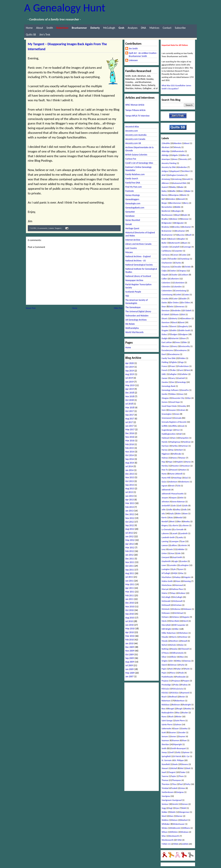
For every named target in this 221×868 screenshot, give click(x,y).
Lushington (184, 565)
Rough (180, 709)
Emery (174, 346)
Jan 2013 (129, 511)
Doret (182, 322)
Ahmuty (178, 147)
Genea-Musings (133, 195)
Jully (185, 510)
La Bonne (185, 525)
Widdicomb (175, 828)
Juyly (172, 514)
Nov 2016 (130, 437)
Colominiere (179, 283)
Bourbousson (167, 215)
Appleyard (175, 171)
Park (171, 669)
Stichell (174, 768)
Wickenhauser (179, 824)
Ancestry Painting (169, 163)
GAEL (164, 374)
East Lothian (167, 342)
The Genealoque (133, 307)
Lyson (181, 569)
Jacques (165, 498)
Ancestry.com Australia (136, 135)
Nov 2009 (130, 651)
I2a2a (164, 482)
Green (177, 414)
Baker (188, 191)
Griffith (165, 426)
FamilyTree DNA (133, 183)
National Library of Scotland (138, 276)
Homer (182, 458)
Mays (173, 593)
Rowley (188, 709)
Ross (164, 709)
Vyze (177, 808)
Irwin (172, 486)
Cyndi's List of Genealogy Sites (139, 163)
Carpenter (178, 251)
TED (127, 296)
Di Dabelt (187, 311)
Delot (171, 307)
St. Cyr (187, 756)
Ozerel (164, 665)
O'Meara (165, 653)
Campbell (175, 247)
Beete (184, 195)
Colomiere (166, 283)
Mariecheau (167, 585)
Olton (182, 657)
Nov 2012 (130, 518)
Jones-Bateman (178, 502)
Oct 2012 (129, 522)
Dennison (166, 311)
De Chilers (186, 303)
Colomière (166, 287)
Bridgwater (179, 223)
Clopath (165, 275)
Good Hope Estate (169, 406)
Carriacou (166, 255)
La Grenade (179, 529)
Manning (187, 581)
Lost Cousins (131, 248)
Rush (171, 717)
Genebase (130, 216)
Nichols (173, 645)
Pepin (164, 673)
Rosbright (187, 705)
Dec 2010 (130, 603)
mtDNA (185, 844)
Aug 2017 (130, 419)
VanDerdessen (168, 792)
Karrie (164, 518)
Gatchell (181, 378)
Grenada (178, 418)
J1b (179, 486)
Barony (165, 195)
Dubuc (164, 334)
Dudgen (174, 334)
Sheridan (165, 744)
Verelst (175, 804)
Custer (175, 299)
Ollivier (173, 657)
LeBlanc (174, 545)
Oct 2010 (129, 610)
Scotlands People (133, 292)
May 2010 (130, 629)
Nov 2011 (130, 562)
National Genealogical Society (139, 265)
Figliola (174, 362)
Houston (175, 466)
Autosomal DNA (179, 183)
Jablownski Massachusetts (173, 494)
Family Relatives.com (135, 174)
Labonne (165, 533)
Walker (165, 812)
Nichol (164, 645)
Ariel (164, 175)
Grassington (167, 414)
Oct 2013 (129, 481)
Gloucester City (178, 398)
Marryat (165, 589)
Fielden (182, 358)
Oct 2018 (129, 400)
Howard (174, 470)
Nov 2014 (130, 452)
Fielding (165, 362)
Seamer (173, 732)
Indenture (173, 482)
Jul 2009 (129, 665)
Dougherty (184, 326)
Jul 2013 (129, 492)
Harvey (165, 450)
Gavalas (165, 382)
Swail (164, 772)
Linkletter (181, 549)
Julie (186, 506)
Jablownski (166, 490)
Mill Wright (166, 629)
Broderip (165, 227)
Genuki (129, 224)
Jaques (174, 498)
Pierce (173, 673)
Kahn (179, 514)
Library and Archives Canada (138, 244)
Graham (182, 410)
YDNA (176, 844)
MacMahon (166, 577)
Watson (174, 820)
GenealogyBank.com (135, 208)
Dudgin (165, 338)
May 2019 (130, 385)
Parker (178, 669)
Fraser (173, 366)
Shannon (176, 740)
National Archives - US (136, 261)
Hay (172, 450)
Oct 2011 (129, 566)
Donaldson (186, 318)
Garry (173, 378)
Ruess (164, 717)
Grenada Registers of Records (174, 422)
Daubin (184, 299)
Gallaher (184, 374)
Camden (165, 247)
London (184, 561)
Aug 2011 (130, 573)
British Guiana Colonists (136, 155)
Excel (164, 354)
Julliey (178, 510)
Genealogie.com (133, 203)
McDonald (166, 601)
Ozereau (187, 661)
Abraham (165, 147)
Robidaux (165, 705)
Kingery (165, 525)
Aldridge (165, 155)
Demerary (180, 307)
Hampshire (184, 438)
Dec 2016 (130, 433)
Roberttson (180, 701)
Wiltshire (174, 832)
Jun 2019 (129, 382)
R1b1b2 (165, 693)
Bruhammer (167, 231)
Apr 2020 (130, 363)
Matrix (164, 593)
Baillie (173, 191)
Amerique (166, 159)
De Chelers (174, 303)
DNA (143, 28)
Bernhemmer (176, 203)
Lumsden (173, 565)
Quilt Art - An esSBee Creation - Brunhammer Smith (143, 55)
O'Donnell (185, 649)
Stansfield (166, 764)
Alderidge (166, 151)
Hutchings (177, 478)
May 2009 (130, 673)
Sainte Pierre (167, 725)
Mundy (165, 641)
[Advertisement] (139, 736)
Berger (164, 203)
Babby (173, 187)
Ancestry (184, 159)
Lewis (170, 549)
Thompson (177, 780)
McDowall (166, 605)
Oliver (164, 657)
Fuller (173, 370)
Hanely (165, 442)
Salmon (178, 725)
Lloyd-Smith (177, 557)
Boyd (177, 215)
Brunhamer (180, 231)
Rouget (171, 709)
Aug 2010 (130, 618)
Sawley (185, 728)
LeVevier (183, 545)
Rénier (179, 717)
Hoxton (183, 470)
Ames (175, 159)
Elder (185, 342)
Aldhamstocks (178, 151)
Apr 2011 (130, 588)
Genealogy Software (170, 390)
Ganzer (165, 378)
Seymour (165, 740)
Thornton (165, 784)
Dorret (174, 326)
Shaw (184, 740)
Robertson (166, 701)
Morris (174, 637)
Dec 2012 (130, 514)
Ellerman (165, 346)
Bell (163, 199)
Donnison (166, 322)
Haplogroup (175, 442)
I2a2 (186, 478)
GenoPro (185, 390)
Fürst (188, 370)
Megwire (186, 617)
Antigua (165, 171)
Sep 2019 (130, 371)
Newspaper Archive (134, 280)
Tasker (183, 772)
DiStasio (175, 314)
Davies (164, 303)
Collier (164, 279)
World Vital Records (134, 332)
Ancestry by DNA (169, 167)
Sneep (164, 752)
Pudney (184, 685)
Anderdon (183, 167)
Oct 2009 (129, 655)
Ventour (165, 804)
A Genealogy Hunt (65, 8)
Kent (172, 521)
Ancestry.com (132, 131)
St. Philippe (179, 760)
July (163, 514)
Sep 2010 (130, 614)
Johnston (165, 502)
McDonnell (178, 601)
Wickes (165, 828)
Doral (175, 322)
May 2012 (130, 540)
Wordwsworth (168, 840)
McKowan (187, 609)
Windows (185, 832)
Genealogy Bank (168, 386)
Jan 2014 (129, 470)
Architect (186, 171)
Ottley (179, 661)
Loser (164, 565)
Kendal (180, 518)
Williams (186, 828)
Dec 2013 (130, 474)
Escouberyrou (167, 350)
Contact (167, 28)
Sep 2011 (130, 570)
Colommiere (167, 291)
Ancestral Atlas (132, 127)
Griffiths (174, 426)
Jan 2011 (129, 599)
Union (183, 788)
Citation (173, 271)
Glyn (189, 398)
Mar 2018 (130, 408)
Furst (181, 370)
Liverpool (165, 557)
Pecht (187, 669)
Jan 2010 (129, 643)
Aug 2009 (130, 662)
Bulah (164, 239)
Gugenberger (167, 430)
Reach (164, 697)
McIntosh (166, 609)
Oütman (173, 665)
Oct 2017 (129, 411)
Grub (182, 426)
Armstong (166, 179)
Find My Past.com (134, 187)
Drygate (165, 330)
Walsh (173, 812)
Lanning (165, 541)
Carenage (187, 247)
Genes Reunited (133, 220)
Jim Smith (133, 49)
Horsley (165, 466)
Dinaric (165, 318)
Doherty (174, 318)
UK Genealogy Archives (136, 320)
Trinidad (165, 788)
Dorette (165, 326)
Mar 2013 (130, 503)
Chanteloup (185, 259)
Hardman (187, 442)
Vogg (164, 808)
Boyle (185, 215)
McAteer (182, 593)
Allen (184, 155)
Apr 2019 (130, 389)
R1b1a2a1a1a (177, 689)
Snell (172, 752)
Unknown (133, 60)
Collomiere (174, 279)
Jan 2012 (129, 555)
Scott (164, 732)
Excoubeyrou (174, 354)
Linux (172, 553)
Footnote (130, 191)
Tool (181, 784)
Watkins (165, 820)
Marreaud (179, 585)
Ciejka (164, 271)
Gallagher (173, 374)
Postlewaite (181, 677)
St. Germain (167, 760)
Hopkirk (179, 462)
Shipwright (177, 744)
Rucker (185, 713)
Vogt (170, 808)
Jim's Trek (45, 35)
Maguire (187, 577)
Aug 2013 (130, 489)
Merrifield (175, 621)
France (164, 366)
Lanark (174, 533)
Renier (182, 697)
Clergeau (182, 271)
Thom (181, 776)
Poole (182, 673)
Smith (50, 28)
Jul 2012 (129, 533)
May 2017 (130, 429)
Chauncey (166, 267)
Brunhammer (167, 235)
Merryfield (166, 625)
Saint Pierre (180, 721)
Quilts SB (31, 35)
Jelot (181, 498)
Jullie (170, 510)
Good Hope (175, 402)
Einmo (177, 342)
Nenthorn (174, 641)
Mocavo (129, 252)
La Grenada (166, 529)
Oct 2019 (129, 367)
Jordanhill (166, 506)
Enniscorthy (185, 346)
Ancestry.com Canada (135, 139)
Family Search (132, 179)
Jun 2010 (129, 625)
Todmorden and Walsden (137, 316)
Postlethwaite (167, 677)
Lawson (165, 545)
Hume (164, 474)
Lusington (166, 569)
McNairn (165, 617)
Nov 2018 (130, 396)
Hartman (184, 446)
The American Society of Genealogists (136, 302)
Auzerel (165, 187)
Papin (164, 669)
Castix (164, 259)
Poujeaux (176, 681)
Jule (174, 506)
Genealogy (181, 382)
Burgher (182, 239)
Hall (180, 434)
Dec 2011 (130, 559)
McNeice (175, 617)
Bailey (164, 191)
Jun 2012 (129, 536)
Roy (178, 713)
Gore (164, 410)
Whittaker (166, 824)
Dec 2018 (130, 393)
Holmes (165, 458)
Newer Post (31, 308)
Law (183, 541)
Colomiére (177, 287)
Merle (164, 621)
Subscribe (180, 28)
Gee (172, 382)
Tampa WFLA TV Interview (137, 116)
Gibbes (173, 394)
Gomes (165, 402)
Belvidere (171, 199)
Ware (171, 816)
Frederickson (183, 366)
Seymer (182, 736)
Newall (184, 641)
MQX (175, 573)
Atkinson (165, 183)
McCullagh (166, 597)
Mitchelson (183, 633)
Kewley (187, 521)
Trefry (188, 784)
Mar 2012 (130, 548)
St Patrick (177, 756)
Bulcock (172, 239)
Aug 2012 (130, 529)
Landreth (184, 533)
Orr (172, 661)
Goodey (183, 406)
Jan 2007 (129, 676)
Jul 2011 (129, 577)
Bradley (165, 219)
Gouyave (172, 410)
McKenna (176, 609)
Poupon (186, 681)
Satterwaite (166, 728)
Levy (164, 549)
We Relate (130, 324)
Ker (180, 521)
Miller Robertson (169, 633)
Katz (171, 518)
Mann (178, 581)
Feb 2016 (130, 444)
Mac (182, 573)
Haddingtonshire (169, 434)
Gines (181, 394)
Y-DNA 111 (166, 844)
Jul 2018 (129, 404)
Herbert (180, 450)
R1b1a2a (165, 689)
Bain (181, 191)
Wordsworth (174, 836)
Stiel (182, 768)
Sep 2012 (130, 525)
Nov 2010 (130, 607)
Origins (165, 661)
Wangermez (184, 812)
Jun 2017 (129, 426)
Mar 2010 (130, 636)
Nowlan (174, 649)
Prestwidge (166, 685)
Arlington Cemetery (177, 175)
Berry (186, 203)
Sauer (176, 728)
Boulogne (177, 211)
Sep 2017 (130, 415)
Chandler (173, 259)
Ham (174, 438)
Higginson (166, 454)
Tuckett (174, 788)
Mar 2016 (130, 441)
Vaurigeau (166, 796)
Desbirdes (176, 311)
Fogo (182, 362)
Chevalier (178, 267)
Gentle (164, 394)
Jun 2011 (129, 581)
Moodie (165, 637)
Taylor (173, 776)
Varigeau (180, 792)
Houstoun (186, 466)
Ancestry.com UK (133, 143)
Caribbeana (166, 251)
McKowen (166, 613)
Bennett (182, 199)
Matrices (154, 28)
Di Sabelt (165, 314)
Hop (163, 462)
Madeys (177, 577)
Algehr (175, 155)
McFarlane (177, 605)
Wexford (184, 820)
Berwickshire (167, 207)
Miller (176, 629)
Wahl (184, 808)
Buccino (181, 235)
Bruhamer (187, 227)
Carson (175, 255)
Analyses (133, 28)
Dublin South (185, 330)
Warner (179, 816)
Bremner (185, 219)
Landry (180, 537)
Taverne (165, 776)
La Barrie (174, 525)
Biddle (178, 207)
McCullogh (109, 28)
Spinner (186, 752)
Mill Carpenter (179, 625)
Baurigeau (174, 195)
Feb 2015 (130, 448)
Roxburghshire (168, 713)
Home (29, 28)
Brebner (174, 219)
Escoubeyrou (181, 350)
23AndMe (166, 143)
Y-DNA (179, 840)
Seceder (182, 732)
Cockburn (184, 275)
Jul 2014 (129, 466)
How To (165, 470)
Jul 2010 (129, 621)
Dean (164, 307)
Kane (186, 514)
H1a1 (178, 430)
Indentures (185, 482)
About (40, 28)
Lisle (179, 553)
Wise (164, 836)
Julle (164, 510)
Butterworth (175, 243)
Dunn (184, 338)
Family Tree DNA (169, 358)
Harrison (165, 446)
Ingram (165, 486)
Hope (170, 462)
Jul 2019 (129, 378)
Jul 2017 (129, 422)
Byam (185, 243)
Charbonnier (167, 263)
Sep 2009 (130, 658)
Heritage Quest (132, 228)
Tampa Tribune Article (135, 110)
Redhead (173, 697)
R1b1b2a (174, 693)
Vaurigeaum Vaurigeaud (172, 800)
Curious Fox (131, 159)
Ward (164, 816)
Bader (181, 187)
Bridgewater (167, 223)
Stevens (185, 764)
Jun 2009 (129, 669)
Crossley (165, 299)
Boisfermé (166, 211)
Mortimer (183, 637)
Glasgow (165, 398)
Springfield (166, 756)
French (164, 370)
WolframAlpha (132, 328)
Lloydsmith (166, 561)
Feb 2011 (130, 595)
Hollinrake (177, 454)
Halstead (165, 438)
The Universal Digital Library (138, 311)
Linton (164, 553)
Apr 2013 (130, 500)
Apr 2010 (130, 632)
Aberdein (178, 143)
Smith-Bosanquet (179, 748)
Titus (174, 784)
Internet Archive (133, 240)
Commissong (167, 295)
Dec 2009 (130, 647)
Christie (187, 267)
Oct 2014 (129, 455)
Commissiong (180, 291)
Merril (185, 621)
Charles (178, 263)
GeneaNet (130, 212)
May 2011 (130, 584)
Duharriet (174, 338)
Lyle (174, 569)
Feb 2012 (130, 551)
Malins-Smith (167, 581)
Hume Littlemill (176, 474)
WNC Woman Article (135, 105)
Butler (164, 243)
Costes (186, 295)
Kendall (165, 521)
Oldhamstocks (178, 653)
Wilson (165, 832)
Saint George (167, 721)
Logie (176, 561)
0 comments (42, 228)
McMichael (179, 613)
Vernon (185, 804)
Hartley (175, 446)
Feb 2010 (130, 640)
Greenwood (167, 418)
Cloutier (174, 275)
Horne (188, 462)
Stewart (165, 768)
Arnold (187, 179)
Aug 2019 (130, 374)
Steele (175, 764)
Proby (176, 685)
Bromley (176, 227)
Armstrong (177, 179)
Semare (165, 736)
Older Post (118, 308)
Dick (183, 314)
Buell (189, 235)
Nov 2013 (130, 477)
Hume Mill (166, 478)
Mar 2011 (130, 592)
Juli (180, 506)
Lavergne (175, 541)
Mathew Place (177, 589)
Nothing (165, 649)
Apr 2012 (130, 544)
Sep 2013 (130, 485)
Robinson (176, 705)
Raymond (185, 693)
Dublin (174, 330)
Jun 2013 (129, 496)
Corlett (178, 295)
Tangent (58, 228)
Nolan (181, 645)
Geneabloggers (132, 199)
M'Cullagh (166, 573)
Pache (182, 665)
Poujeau (165, 681)
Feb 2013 (130, 507)
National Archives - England (138, 256)
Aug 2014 (130, 463)
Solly (178, 752)
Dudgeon (184, 334)
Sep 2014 (130, 459)
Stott (188, 768)
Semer (173, 736)
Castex (184, 255)
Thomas (165, 780)
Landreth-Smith (168, 537)
